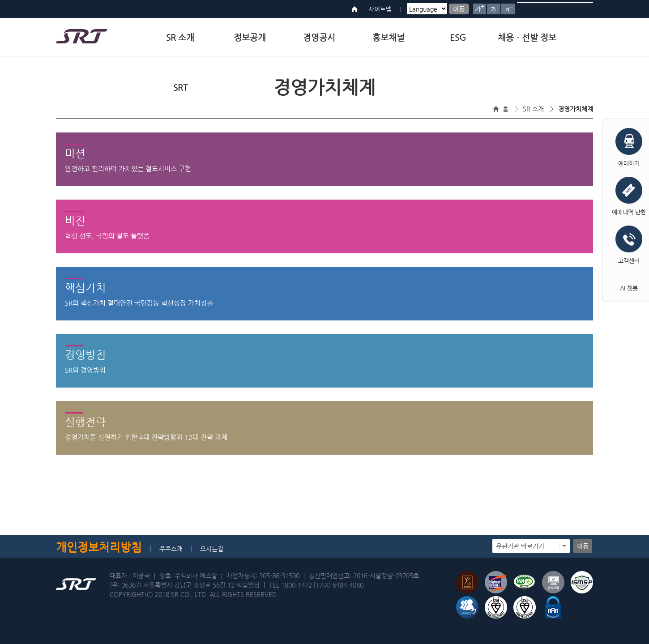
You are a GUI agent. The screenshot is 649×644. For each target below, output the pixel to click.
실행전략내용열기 (325, 454)
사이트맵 (380, 9)
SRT (180, 87)
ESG (458, 37)
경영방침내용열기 (325, 387)
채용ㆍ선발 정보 (527, 37)
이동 (459, 9)
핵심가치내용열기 (325, 320)
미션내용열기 (325, 186)
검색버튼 (583, 9)
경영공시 (319, 37)
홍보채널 (389, 37)
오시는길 (212, 549)
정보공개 (250, 37)
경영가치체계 (576, 109)
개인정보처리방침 (99, 547)
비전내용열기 (325, 253)
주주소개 (171, 549)
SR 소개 (180, 37)
